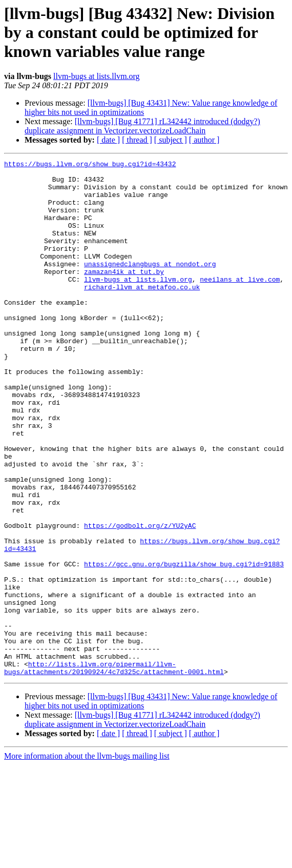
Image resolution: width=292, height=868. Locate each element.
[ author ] (204, 140)
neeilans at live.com (240, 304)
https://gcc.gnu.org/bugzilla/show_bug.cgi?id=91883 (184, 645)
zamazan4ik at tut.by (124, 294)
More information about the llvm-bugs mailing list (87, 859)
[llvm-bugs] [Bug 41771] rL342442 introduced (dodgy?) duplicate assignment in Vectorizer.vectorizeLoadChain (142, 126)
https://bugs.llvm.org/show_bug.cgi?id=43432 (90, 165)
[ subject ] (171, 140)
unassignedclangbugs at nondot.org (150, 285)
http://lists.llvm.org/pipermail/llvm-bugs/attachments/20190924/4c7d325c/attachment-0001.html (114, 770)
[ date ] (108, 140)
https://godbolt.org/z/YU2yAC (140, 599)
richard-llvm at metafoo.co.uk (142, 313)
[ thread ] (137, 140)
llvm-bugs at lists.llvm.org (97, 76)
